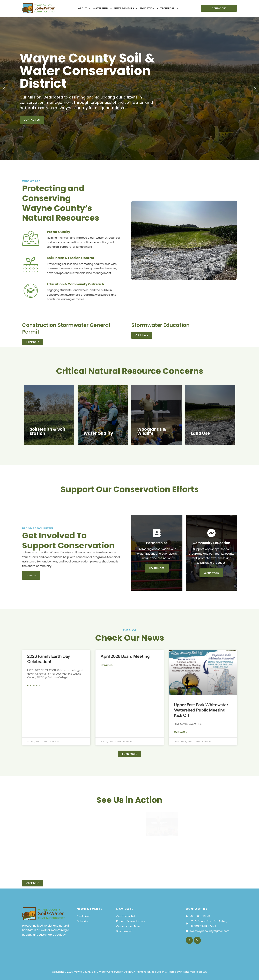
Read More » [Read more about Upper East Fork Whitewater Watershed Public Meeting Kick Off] (180, 694)
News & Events (126, 8)
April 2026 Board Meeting (125, 618)
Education (149, 8)
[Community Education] (248, 533)
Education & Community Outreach (40, 284)
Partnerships (194, 542)
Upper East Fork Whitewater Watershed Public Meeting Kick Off (201, 671)
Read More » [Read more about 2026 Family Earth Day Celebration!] (34, 647)
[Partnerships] (194, 533)
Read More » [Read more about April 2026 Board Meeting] (107, 627)
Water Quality (23, 232)
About (85, 8)
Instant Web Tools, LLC (194, 972)
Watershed (102, 8)
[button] (4, 89)
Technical (169, 8)
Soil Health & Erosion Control (35, 258)
